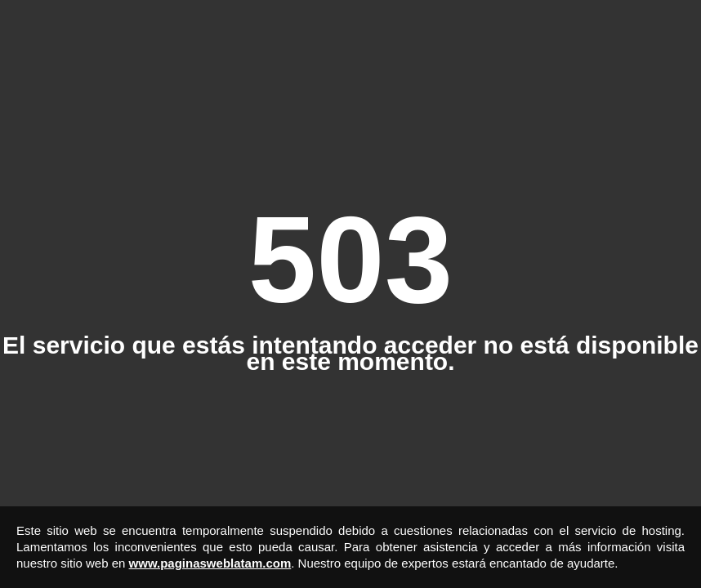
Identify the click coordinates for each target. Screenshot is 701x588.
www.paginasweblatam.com (210, 563)
